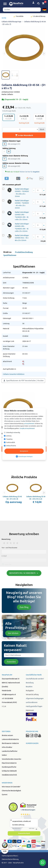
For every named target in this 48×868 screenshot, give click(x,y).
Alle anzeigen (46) (14, 159)
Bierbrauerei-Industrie (10, 743)
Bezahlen (29, 687)
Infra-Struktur (7, 747)
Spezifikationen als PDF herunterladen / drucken (23, 381)
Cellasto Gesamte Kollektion (14, 374)
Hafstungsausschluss (9, 856)
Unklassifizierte (11, 446)
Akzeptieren (24, 451)
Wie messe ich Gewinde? (11, 787)
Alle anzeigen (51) (14, 144)
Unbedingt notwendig (13, 432)
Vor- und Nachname (9, 548)
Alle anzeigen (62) (14, 166)
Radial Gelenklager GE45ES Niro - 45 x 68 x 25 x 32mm (22, 238)
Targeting (9, 439)
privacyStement (29, 423)
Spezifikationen (10, 255)
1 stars (4, 543)
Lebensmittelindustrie (10, 739)
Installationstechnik (9, 775)
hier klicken (13, 633)
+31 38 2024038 (7, 698)
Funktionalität (11, 442)
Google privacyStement (27, 428)
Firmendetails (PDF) (9, 702)
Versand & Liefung (32, 694)
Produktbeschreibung (24, 252)
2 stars (8, 543)
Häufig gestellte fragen (34, 706)
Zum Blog (24, 607)
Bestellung (30, 683)
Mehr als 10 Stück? (22, 172)
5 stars (17, 543)
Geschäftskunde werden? (35, 679)
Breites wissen (7, 735)
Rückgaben (30, 691)
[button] (44, 9)
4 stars (14, 543)
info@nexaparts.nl (9, 694)
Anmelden (11, 662)
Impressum (30, 710)
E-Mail (4, 556)
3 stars (11, 543)
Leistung (9, 436)
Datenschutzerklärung (10, 859)
